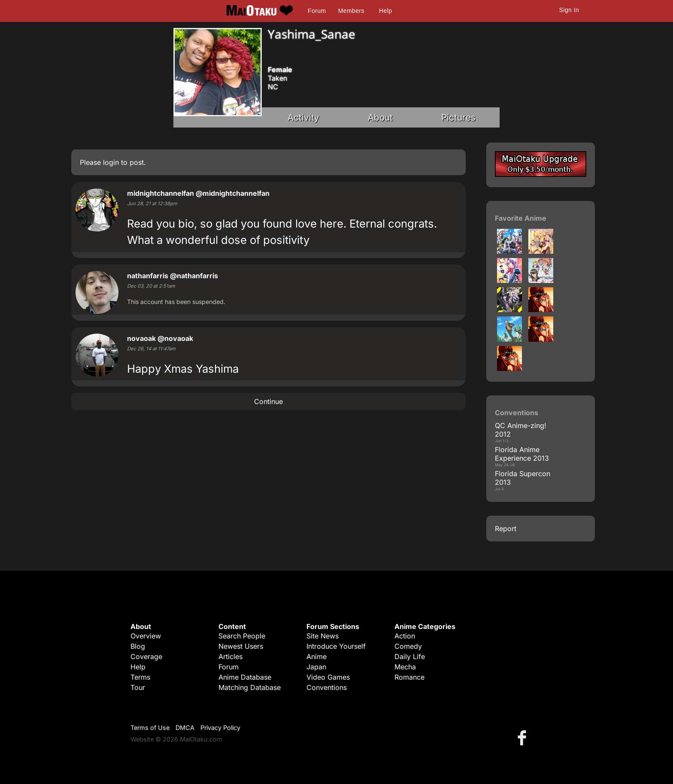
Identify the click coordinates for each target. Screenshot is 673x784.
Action (405, 636)
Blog (138, 646)
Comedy (408, 646)
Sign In (569, 10)
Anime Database (245, 677)
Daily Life (410, 656)
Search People (242, 636)
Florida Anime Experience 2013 (522, 454)
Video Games (328, 677)
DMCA (185, 728)
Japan (316, 667)
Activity (303, 117)
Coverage (146, 656)
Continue (268, 401)
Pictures (458, 117)
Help (385, 11)
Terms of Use (150, 728)
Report (506, 529)
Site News (323, 636)
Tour (138, 687)
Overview (146, 636)
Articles (230, 656)
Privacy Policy (220, 728)
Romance (409, 677)
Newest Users (241, 646)
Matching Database (250, 687)
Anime (317, 656)
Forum (317, 11)
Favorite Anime (521, 218)
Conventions (327, 687)
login (111, 162)
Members (351, 11)
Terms (140, 677)
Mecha (405, 667)
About (380, 117)
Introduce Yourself (336, 646)
